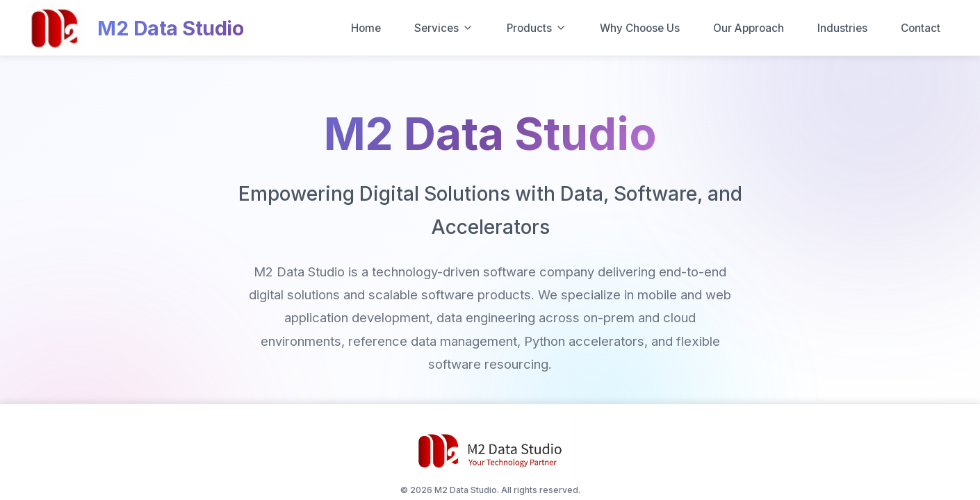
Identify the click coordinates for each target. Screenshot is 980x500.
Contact (921, 28)
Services (444, 28)
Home (366, 28)
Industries (842, 28)
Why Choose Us (640, 28)
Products (537, 28)
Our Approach (749, 28)
